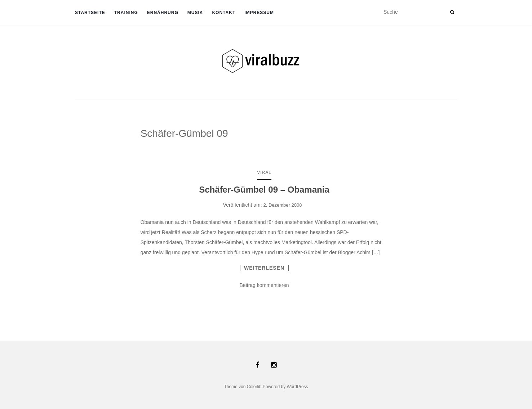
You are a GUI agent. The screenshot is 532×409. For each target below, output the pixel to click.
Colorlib (254, 387)
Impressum (259, 13)
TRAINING (126, 13)
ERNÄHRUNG (163, 13)
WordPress (297, 387)
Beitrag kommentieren (264, 285)
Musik (195, 13)
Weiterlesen (264, 268)
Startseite (90, 13)
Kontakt (224, 13)
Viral (264, 172)
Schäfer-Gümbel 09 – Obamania (264, 190)
